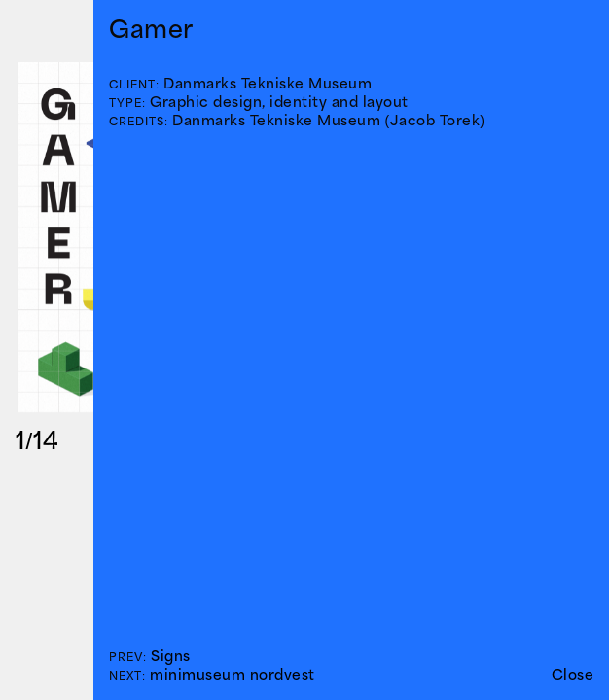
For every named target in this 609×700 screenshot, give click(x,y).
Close (573, 674)
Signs (171, 656)
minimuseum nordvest (233, 674)
